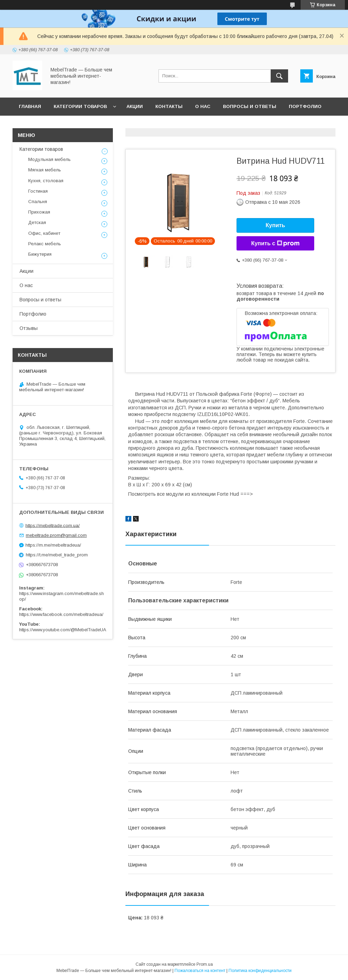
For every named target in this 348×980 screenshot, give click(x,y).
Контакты (169, 106)
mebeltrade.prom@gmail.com (56, 535)
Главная (30, 106)
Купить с (275, 244)
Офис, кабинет (44, 233)
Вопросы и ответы (250, 106)
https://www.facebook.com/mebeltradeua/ (61, 614)
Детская (37, 222)
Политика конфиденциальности (260, 971)
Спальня (38, 202)
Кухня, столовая (46, 181)
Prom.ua (205, 964)
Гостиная (38, 191)
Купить (276, 225)
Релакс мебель (45, 244)
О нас (203, 106)
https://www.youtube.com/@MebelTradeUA (63, 630)
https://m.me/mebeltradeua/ (53, 545)
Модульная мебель (49, 159)
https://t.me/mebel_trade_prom (57, 555)
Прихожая (39, 212)
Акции (135, 106)
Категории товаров (80, 106)
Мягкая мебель (45, 170)
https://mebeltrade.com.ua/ (53, 525)
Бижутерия (40, 254)
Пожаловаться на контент (200, 971)
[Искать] (279, 76)
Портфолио (305, 106)
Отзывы (30, 125)
